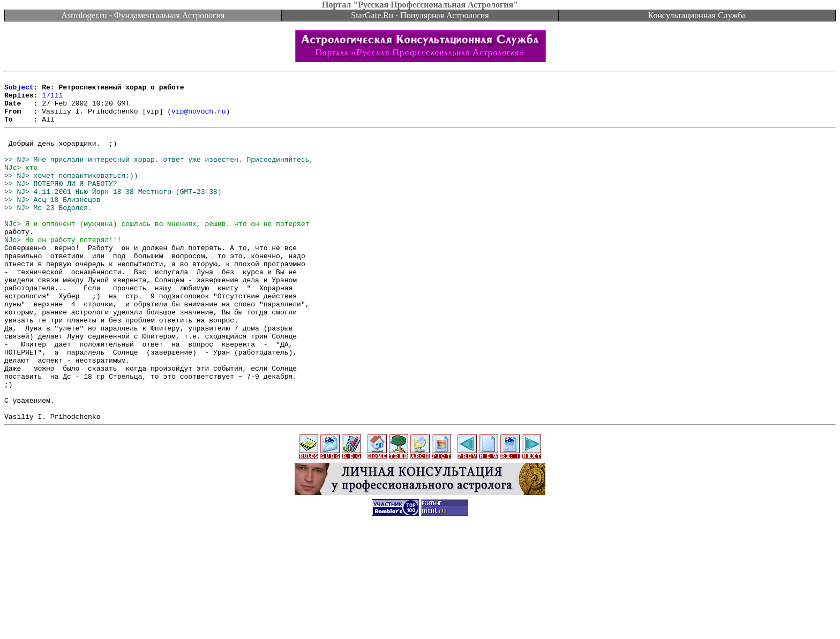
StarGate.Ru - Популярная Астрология (420, 15)
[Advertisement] (420, 615)
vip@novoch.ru (198, 119)
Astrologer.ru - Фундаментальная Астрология (143, 15)
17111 (52, 100)
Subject (19, 90)
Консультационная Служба (697, 15)
